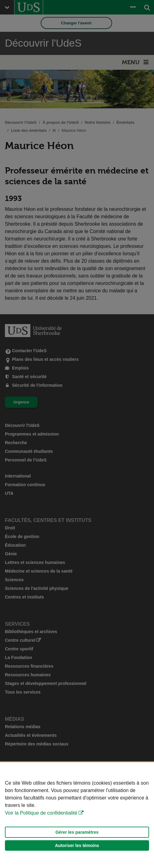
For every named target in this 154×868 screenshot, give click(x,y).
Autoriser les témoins (77, 845)
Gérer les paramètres (77, 832)
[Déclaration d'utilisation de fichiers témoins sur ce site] (77, 815)
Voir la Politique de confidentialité (41, 813)
